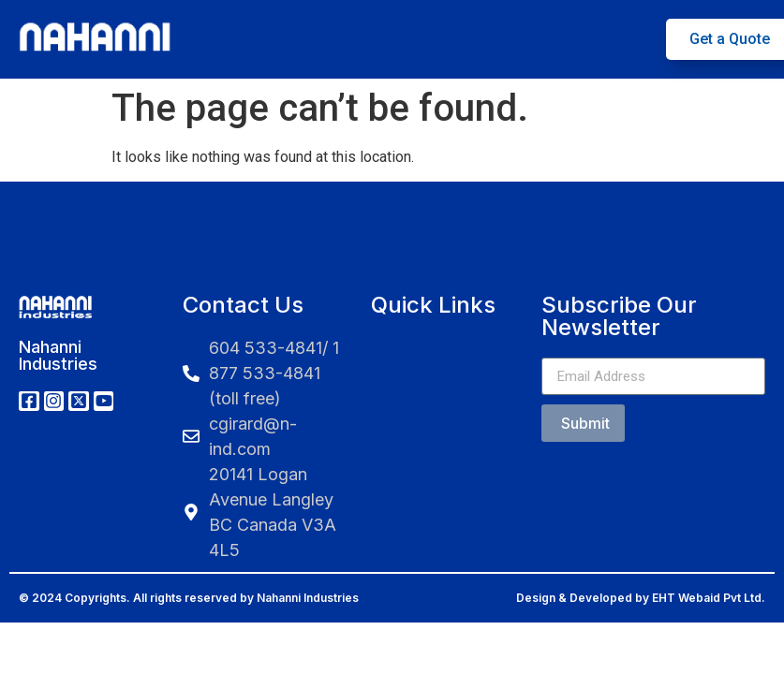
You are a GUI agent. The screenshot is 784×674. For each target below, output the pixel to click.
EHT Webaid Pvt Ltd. (709, 598)
